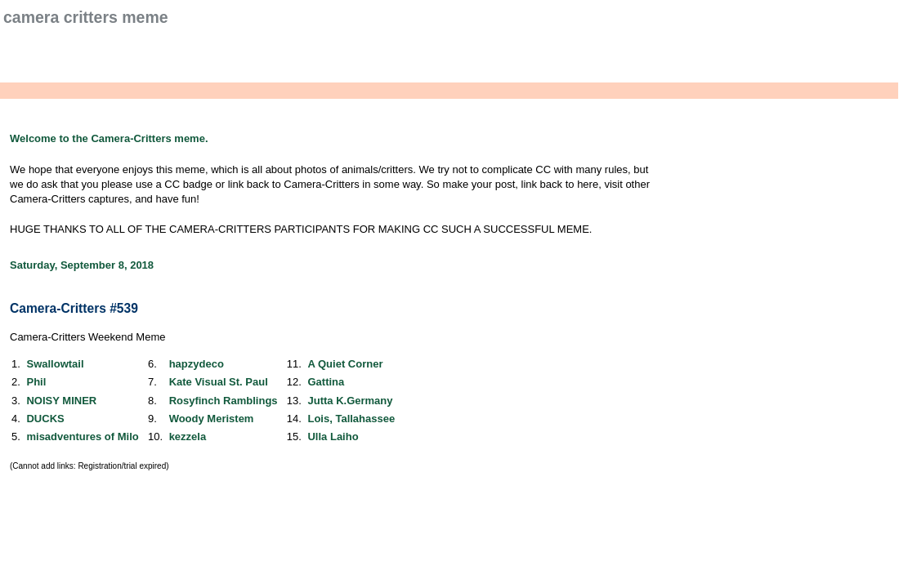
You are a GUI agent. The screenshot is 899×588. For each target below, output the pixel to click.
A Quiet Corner (345, 364)
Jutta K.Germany (350, 401)
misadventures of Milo (82, 437)
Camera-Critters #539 (74, 308)
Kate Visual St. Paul (219, 382)
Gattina (326, 382)
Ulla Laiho (333, 437)
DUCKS (45, 419)
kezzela (188, 437)
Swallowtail (55, 364)
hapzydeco (197, 364)
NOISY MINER (61, 401)
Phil (36, 382)
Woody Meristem (212, 419)
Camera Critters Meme (86, 17)
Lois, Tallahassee (351, 419)
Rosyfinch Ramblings (224, 401)
